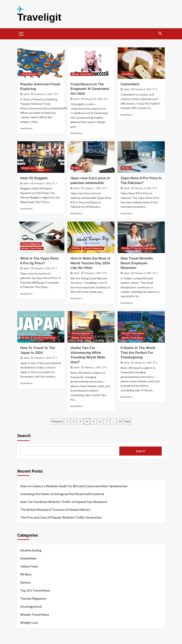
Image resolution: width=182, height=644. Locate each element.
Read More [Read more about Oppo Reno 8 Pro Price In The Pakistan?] (127, 213)
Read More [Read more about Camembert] (127, 115)
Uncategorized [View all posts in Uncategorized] (29, 74)
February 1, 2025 (93, 367)
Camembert (130, 84)
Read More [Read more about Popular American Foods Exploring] (26, 128)
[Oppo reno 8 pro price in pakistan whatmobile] (91, 157)
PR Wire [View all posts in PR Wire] (76, 168)
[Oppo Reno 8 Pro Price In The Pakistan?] (141, 157)
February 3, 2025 (143, 273)
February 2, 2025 (43, 358)
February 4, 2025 (93, 273)
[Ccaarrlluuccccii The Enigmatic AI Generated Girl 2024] (91, 63)
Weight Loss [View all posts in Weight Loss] (28, 168)
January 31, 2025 (143, 363)
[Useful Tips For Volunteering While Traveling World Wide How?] (91, 327)
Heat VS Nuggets (34, 178)
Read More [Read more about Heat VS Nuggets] (26, 209)
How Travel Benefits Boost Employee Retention (137, 263)
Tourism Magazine (33, 598)
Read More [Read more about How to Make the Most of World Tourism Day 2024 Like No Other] (77, 298)
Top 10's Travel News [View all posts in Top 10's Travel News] (145, 248)
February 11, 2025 (43, 94)
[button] (21, 33)
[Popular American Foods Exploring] (41, 63)
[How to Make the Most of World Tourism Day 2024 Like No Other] (91, 237)
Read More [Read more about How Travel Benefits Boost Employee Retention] (127, 303)
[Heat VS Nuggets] (41, 157)
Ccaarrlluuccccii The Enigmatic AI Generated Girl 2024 (90, 89)
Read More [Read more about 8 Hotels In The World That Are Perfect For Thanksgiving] (127, 397)
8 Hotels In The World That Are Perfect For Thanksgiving (138, 353)
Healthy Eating (31, 550)
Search (24, 436)
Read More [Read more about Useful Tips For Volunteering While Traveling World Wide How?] (77, 406)
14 (120, 421)
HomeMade (28, 558)
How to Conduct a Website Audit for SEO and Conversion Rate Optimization (74, 486)
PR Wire (26, 574)
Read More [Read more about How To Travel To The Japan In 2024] (26, 383)
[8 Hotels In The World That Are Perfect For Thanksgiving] (141, 327)
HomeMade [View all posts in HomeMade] (128, 74)
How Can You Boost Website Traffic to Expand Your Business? (64, 502)
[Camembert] (141, 63)
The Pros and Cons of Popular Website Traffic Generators (61, 517)
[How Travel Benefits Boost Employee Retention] (141, 237)
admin (26, 94)
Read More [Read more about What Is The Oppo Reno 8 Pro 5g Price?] (26, 294)
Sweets (25, 582)
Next (128, 421)
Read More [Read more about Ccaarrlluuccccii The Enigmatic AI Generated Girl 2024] (77, 133)
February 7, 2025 (93, 188)
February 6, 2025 (143, 188)
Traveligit (39, 17)
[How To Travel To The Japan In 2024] (41, 327)
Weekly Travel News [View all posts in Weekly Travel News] (82, 74)
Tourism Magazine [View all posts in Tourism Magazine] (31, 244)
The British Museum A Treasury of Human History (55, 510)
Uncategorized (31, 606)
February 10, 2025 (93, 99)
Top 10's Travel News (35, 590)
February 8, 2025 (43, 183)
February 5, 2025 (43, 268)
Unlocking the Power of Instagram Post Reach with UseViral (62, 494)
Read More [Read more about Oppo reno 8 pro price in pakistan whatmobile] (77, 213)
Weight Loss (29, 623)
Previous (57, 421)
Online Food (29, 566)
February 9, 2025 (143, 89)
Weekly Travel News (35, 614)
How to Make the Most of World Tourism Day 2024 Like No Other (90, 263)
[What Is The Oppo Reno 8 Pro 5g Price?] (41, 237)
